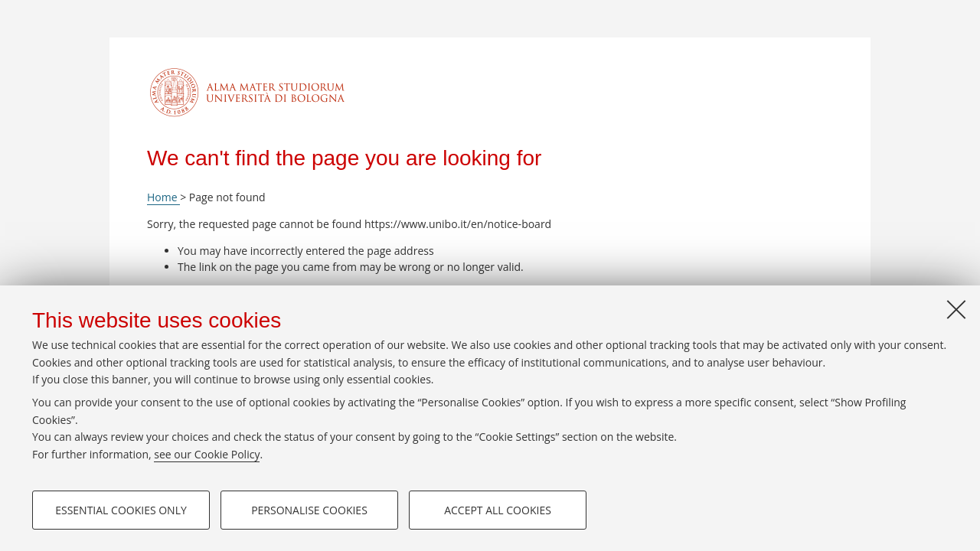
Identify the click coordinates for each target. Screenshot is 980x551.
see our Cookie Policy (207, 454)
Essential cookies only (121, 510)
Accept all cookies (498, 510)
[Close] (956, 309)
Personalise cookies (309, 510)
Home (163, 197)
